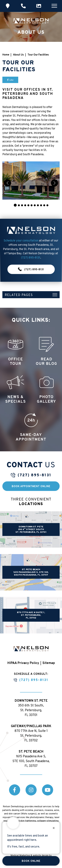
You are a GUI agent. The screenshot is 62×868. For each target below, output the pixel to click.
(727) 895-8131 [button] (31, 256)
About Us (18, 55)
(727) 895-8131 (31, 253)
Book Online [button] (31, 861)
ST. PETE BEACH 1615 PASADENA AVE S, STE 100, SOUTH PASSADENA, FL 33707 (31, 572)
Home (6, 55)
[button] (15, 205)
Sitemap (49, 663)
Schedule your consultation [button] (21, 247)
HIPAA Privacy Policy (23, 663)
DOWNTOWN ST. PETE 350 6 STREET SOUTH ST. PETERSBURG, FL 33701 (31, 529)
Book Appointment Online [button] (31, 486)
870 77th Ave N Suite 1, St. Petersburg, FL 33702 (31, 615)
